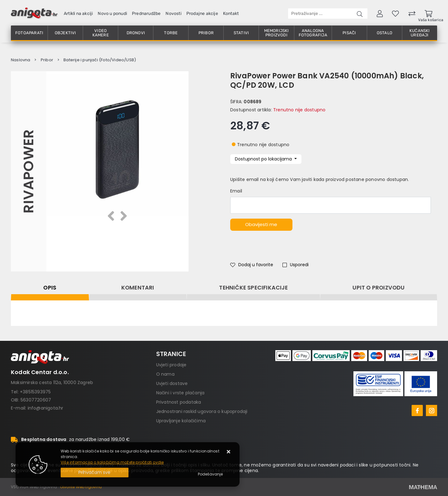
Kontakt (231, 14)
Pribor (206, 33)
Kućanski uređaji (420, 33)
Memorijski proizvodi (277, 33)
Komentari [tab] (138, 288)
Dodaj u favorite (252, 265)
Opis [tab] (50, 288)
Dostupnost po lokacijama (264, 159)
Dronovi (136, 33)
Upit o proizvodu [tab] (378, 288)
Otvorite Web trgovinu (81, 487)
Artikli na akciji (78, 14)
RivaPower (28, 171)
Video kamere (101, 33)
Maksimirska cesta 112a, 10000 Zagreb (52, 382)
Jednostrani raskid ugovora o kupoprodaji (202, 411)
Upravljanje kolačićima (181, 421)
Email (236, 191)
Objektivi (65, 33)
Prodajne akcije (202, 14)
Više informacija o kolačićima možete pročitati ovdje (112, 462)
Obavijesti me (261, 224)
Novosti (173, 14)
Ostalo (385, 33)
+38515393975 (35, 392)
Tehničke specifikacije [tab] (253, 288)
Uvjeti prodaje (171, 365)
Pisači (349, 33)
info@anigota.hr (46, 408)
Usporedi (296, 265)
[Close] (95, 473)
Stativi (241, 33)
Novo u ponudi (112, 14)
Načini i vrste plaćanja (180, 393)
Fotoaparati (29, 33)
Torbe (171, 33)
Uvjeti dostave (172, 383)
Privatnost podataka (179, 402)
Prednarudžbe (146, 14)
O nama (165, 374)
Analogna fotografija (313, 33)
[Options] (210, 474)
